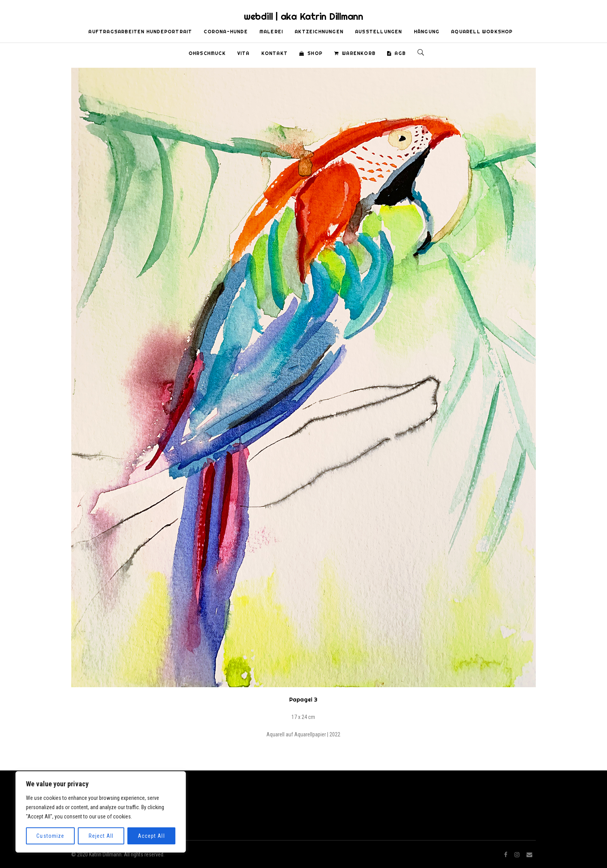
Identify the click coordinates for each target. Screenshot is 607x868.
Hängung (427, 32)
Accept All (151, 836)
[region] (101, 812)
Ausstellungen (379, 32)
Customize (50, 836)
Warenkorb (355, 53)
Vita (243, 53)
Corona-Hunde (225, 32)
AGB (396, 53)
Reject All (101, 836)
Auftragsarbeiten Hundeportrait (140, 32)
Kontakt (274, 53)
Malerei (271, 32)
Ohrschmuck (207, 53)
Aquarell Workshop (482, 32)
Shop (311, 53)
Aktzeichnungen (319, 32)
